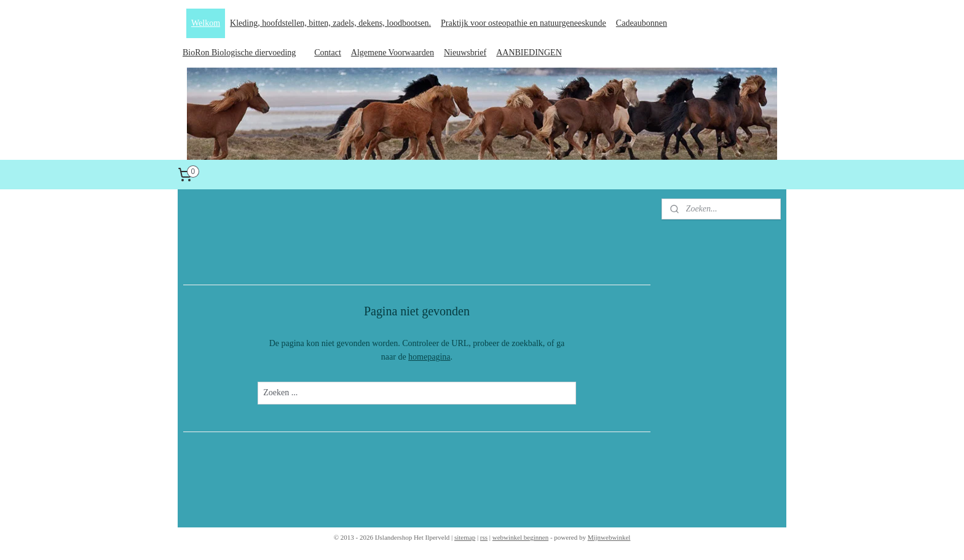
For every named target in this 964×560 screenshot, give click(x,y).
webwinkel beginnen (520, 537)
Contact (328, 53)
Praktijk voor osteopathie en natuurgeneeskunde (523, 23)
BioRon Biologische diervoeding (239, 53)
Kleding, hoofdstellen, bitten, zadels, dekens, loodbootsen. (330, 23)
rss (484, 537)
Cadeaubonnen (642, 23)
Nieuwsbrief (465, 53)
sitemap (465, 537)
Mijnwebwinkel (609, 537)
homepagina (429, 357)
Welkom (206, 23)
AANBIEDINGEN (529, 53)
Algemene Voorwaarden (393, 53)
